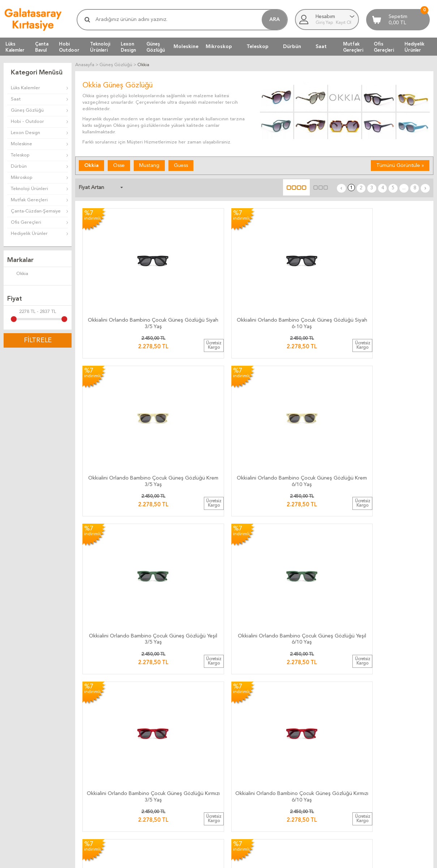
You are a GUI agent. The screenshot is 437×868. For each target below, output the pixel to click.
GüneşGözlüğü (156, 47)
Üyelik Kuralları (238, 765)
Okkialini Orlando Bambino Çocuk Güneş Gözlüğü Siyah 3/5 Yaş (123, 281)
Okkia (18, 274)
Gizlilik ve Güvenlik (242, 791)
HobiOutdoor (69, 47)
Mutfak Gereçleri (29, 200)
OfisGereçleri (384, 47)
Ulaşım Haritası (384, 756)
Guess (181, 165)
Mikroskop (219, 47)
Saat (321, 47)
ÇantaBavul (42, 47)
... (408, 187)
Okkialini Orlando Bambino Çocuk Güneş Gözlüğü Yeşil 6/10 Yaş (210, 396)
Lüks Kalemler (25, 88)
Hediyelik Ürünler (29, 234)
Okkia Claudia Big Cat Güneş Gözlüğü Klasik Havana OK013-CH (211, 511)
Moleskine (186, 47)
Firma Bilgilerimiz (386, 774)
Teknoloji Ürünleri (29, 189)
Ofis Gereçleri (26, 222)
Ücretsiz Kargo (165, 782)
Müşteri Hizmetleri (315, 756)
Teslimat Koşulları (241, 756)
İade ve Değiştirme (243, 747)
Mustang (149, 165)
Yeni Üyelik (306, 782)
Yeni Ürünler (308, 765)
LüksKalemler (15, 47)
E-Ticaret (197, 859)
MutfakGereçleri (353, 47)
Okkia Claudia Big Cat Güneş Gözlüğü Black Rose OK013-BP (123, 510)
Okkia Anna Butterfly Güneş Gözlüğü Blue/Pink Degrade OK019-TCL (123, 626)
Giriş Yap (325, 23)
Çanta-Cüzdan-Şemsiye (36, 211)
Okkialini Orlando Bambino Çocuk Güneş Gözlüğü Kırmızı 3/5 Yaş (298, 396)
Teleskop (258, 47)
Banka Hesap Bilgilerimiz (394, 765)
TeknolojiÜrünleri (100, 47)
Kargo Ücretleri (166, 756)
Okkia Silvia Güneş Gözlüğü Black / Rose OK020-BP (386, 625)
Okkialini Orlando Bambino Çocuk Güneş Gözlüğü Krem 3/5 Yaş (298, 281)
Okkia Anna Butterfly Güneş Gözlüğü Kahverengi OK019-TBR (386, 511)
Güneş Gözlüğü (27, 110)
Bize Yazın (379, 747)
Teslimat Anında (166, 774)
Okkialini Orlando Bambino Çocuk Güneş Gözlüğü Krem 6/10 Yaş (386, 281)
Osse (119, 165)
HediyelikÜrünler (414, 47)
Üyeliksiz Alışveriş (313, 791)
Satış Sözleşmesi (240, 774)
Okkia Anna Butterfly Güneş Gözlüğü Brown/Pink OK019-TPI (298, 626)
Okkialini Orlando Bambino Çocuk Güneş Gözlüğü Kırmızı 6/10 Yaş (386, 396)
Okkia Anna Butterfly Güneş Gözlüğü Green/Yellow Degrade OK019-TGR (211, 626)
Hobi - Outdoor (27, 122)
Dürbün (292, 47)
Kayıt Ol (344, 23)
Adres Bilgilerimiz (387, 791)
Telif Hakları (235, 782)
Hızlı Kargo (161, 791)
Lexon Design (25, 133)
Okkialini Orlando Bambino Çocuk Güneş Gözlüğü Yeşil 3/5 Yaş (123, 396)
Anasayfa (305, 747)
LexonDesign (128, 47)
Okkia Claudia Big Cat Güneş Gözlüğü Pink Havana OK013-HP (298, 511)
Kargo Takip (162, 747)
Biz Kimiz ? (380, 782)
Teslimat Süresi (165, 765)
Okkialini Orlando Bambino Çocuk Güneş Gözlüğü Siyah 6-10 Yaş (210, 281)
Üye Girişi (305, 774)
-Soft (183, 859)
